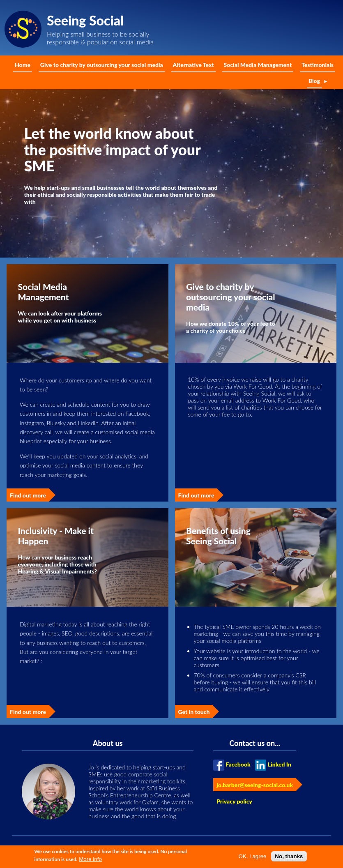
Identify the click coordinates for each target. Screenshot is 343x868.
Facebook (238, 764)
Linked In (280, 764)
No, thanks (289, 858)
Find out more (28, 495)
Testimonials (318, 65)
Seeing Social (85, 20)
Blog (314, 81)
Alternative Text (193, 65)
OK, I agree (252, 858)
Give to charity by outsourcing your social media (102, 65)
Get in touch (194, 712)
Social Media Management (258, 65)
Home (23, 65)
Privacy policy (234, 801)
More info (90, 861)
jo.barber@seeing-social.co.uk (255, 785)
